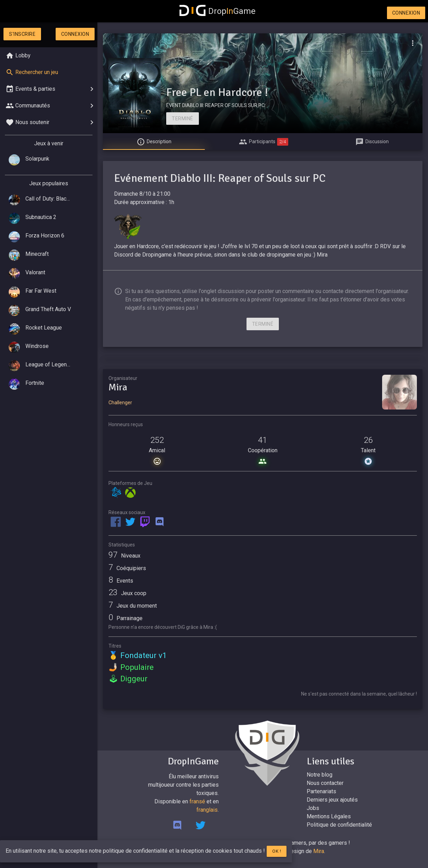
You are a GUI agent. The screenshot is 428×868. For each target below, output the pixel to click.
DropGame (218, 11)
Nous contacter (325, 783)
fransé (197, 801)
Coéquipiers (127, 568)
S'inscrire (22, 34)
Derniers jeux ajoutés (332, 800)
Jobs (313, 808)
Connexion (406, 13)
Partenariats (321, 791)
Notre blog (320, 775)
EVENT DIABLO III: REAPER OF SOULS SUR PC (215, 105)
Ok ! (277, 851)
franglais (207, 810)
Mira (319, 851)
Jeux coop (127, 593)
